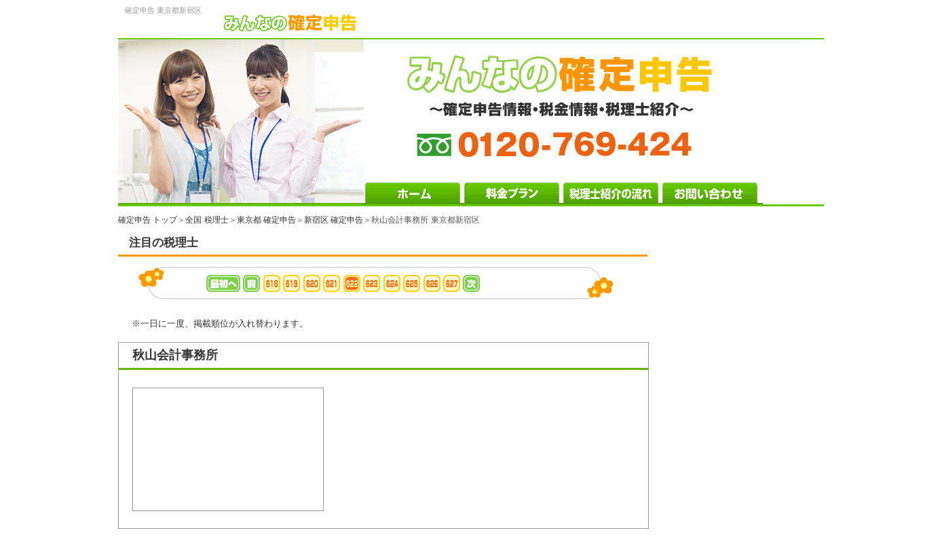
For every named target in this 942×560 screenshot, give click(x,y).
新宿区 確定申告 (334, 220)
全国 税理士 (207, 220)
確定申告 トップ (148, 220)
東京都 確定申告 (266, 220)
